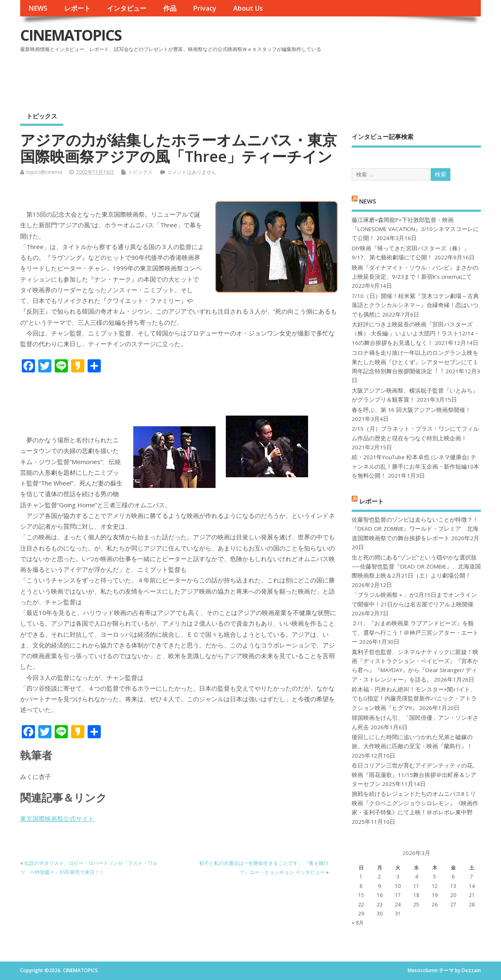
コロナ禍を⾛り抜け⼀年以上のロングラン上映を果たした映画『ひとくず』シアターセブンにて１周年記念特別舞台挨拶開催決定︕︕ (415, 362)
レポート (77, 8)
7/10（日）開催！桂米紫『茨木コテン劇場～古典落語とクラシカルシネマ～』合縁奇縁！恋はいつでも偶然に (415, 305)
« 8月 (358, 923)
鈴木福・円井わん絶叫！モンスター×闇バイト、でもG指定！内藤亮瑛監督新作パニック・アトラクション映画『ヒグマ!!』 (414, 699)
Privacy (205, 8)
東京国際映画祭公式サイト (57, 818)
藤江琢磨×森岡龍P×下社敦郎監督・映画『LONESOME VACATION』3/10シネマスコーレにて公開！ (415, 229)
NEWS (38, 8)
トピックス (42, 116)
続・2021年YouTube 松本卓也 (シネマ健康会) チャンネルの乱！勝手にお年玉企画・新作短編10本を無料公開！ (415, 466)
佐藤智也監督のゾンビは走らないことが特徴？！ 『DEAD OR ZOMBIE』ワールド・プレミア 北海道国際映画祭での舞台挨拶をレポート (415, 529)
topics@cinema (44, 172)
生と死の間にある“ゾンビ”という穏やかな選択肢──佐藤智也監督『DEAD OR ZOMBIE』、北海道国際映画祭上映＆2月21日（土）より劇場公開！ (416, 567)
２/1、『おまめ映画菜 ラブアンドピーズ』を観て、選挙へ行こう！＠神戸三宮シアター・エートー (415, 632)
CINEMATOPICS (71, 35)
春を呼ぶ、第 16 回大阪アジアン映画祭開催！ (411, 410)
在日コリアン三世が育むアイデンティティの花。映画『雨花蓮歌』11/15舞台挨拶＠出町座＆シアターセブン (415, 775)
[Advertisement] (324, 78)
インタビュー (127, 8)
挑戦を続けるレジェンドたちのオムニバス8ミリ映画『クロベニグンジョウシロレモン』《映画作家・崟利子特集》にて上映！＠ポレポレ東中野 (415, 803)
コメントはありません (192, 172)
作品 (170, 8)
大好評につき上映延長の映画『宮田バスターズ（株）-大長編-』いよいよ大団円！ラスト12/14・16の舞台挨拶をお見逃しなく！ (416, 334)
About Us (248, 8)
